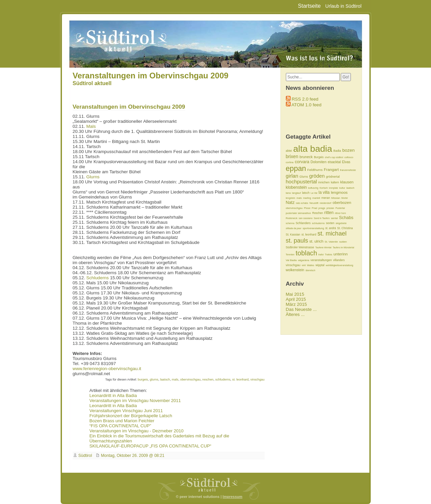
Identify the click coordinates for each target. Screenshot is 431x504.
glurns (154, 380)
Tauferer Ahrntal (323, 247)
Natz (290, 202)
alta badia (313, 149)
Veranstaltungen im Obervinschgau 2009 (151, 76)
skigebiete (341, 223)
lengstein (291, 198)
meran (326, 198)
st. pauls (297, 241)
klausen (347, 182)
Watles (311, 265)
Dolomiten (318, 162)
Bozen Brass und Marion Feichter (122, 421)
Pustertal (340, 208)
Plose (307, 208)
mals (175, 380)
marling (307, 198)
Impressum (233, 497)
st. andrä (331, 228)
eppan (296, 168)
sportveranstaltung (313, 228)
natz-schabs (302, 203)
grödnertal (333, 177)
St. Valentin (331, 242)
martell (316, 198)
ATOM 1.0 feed (306, 105)
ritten (329, 213)
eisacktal (334, 162)
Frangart (331, 169)
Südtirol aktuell (92, 83)
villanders (339, 260)
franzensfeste (348, 170)
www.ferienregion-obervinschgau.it (107, 369)
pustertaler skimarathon (299, 213)
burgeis (143, 380)
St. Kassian (293, 235)
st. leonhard (241, 380)
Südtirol (85, 456)
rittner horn (340, 213)
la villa (324, 192)
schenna (290, 223)
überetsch (310, 270)
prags (322, 208)
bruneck (306, 157)
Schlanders (303, 223)
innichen (324, 182)
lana (288, 193)
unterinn (340, 254)
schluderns (223, 380)
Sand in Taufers (322, 218)
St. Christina (345, 228)
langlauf (296, 193)
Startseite (309, 6)
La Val (314, 193)
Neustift (314, 203)
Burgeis (319, 157)
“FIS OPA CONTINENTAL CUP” (120, 426)
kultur (342, 188)
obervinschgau (190, 380)
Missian (336, 198)
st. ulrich (317, 241)
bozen (349, 150)
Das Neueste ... (301, 309)
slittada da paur (294, 228)
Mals (91, 126)
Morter (345, 198)
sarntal (334, 218)
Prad (314, 208)
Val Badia (291, 260)
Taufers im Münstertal (343, 247)
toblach (306, 253)
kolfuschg (313, 188)
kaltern (335, 183)
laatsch (165, 380)
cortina (290, 162)
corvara (302, 162)
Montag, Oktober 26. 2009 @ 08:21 (133, 456)
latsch (306, 193)
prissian (330, 208)
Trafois (329, 255)
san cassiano (306, 218)
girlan (292, 176)
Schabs (346, 218)
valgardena (304, 260)
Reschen (318, 213)
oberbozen (342, 202)
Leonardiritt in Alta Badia (113, 395)
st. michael (332, 233)
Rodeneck (292, 218)
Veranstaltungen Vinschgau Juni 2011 (126, 411)
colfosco (349, 157)
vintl (304, 265)
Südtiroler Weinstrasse (300, 247)
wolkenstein (295, 270)
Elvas (346, 162)
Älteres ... (295, 314)
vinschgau (257, 380)
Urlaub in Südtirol (343, 6)
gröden (317, 176)
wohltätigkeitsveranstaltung (339, 265)
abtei (289, 151)
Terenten (290, 255)
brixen (292, 157)
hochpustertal (302, 182)
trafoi (321, 255)
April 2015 (296, 299)
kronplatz (334, 188)
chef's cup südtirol (334, 157)
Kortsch (324, 188)
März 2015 (296, 304)
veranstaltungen (321, 260)
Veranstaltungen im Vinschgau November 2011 (135, 401)
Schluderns (97, 278)
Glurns (93, 177)
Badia (337, 151)
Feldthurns (315, 170)
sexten (330, 223)
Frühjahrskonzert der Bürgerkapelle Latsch (131, 416)
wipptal (320, 265)
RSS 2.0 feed (305, 99)
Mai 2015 (295, 294)
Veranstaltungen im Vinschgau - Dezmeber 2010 (137, 431)
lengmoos (339, 192)
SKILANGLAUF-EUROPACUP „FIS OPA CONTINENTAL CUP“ (151, 446)
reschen (208, 380)
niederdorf (325, 203)
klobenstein (296, 187)
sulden (343, 242)
